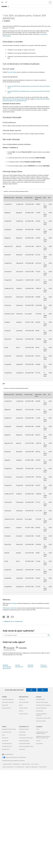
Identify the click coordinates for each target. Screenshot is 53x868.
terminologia (13, 603)
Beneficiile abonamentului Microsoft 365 (7, 667)
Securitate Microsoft (30, 666)
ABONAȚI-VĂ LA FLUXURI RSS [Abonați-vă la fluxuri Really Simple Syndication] (13, 621)
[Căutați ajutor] (6, 2)
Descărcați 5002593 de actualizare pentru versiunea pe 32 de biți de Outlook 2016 (29, 87)
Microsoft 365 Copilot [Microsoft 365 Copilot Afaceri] (7, 746)
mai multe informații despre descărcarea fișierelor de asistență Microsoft (26, 100)
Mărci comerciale (35, 764)
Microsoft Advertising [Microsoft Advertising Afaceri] (7, 744)
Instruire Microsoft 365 (19, 666)
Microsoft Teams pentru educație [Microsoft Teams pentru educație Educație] (43, 705)
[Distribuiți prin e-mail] (11, 617)
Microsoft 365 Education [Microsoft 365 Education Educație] (41, 708)
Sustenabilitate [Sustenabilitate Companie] (39, 744)
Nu (43, 690)
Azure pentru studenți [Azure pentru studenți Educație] (41, 721)
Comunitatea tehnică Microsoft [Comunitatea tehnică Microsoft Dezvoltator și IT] (26, 738)
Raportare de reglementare (32, 767)
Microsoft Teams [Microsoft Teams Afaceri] (6, 749)
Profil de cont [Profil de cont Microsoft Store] (22, 699)
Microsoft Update (12, 72)
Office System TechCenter (10, 608)
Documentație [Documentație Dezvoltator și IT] (22, 732)
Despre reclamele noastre (8, 767)
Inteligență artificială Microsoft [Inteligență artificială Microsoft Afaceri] (9, 729)
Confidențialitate (17, 764)
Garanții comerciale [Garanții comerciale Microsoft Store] (23, 714)
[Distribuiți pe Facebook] (4, 617)
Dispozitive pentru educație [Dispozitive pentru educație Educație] (42, 702)
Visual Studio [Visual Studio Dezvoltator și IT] (22, 749)
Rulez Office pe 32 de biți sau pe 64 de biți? (15, 99)
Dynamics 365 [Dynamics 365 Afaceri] (5, 738)
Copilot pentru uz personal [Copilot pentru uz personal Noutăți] (8, 702)
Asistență (4, 6)
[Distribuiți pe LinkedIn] (7, 617)
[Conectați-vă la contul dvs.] (50, 2)
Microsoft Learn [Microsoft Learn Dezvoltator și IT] (23, 735)
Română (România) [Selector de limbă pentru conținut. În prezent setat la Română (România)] (9, 754)
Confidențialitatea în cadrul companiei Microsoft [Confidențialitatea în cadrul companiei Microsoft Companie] (42, 733)
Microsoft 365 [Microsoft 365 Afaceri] (5, 741)
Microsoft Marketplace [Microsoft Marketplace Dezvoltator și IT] (24, 741)
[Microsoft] (26, 1)
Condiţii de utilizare (26, 764)
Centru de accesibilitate (44, 666)
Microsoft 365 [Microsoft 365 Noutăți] (5, 705)
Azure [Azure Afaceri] (3, 735)
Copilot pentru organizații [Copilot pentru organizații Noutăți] (8, 699)
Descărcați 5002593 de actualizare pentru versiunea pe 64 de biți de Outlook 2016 (29, 92)
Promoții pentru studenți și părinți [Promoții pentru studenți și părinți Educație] (43, 718)
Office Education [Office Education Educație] (40, 711)
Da (31, 690)
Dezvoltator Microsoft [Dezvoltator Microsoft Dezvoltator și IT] (24, 729)
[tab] (9, 648)
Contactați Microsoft (7, 764)
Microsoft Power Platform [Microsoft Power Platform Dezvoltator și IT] (25, 744)
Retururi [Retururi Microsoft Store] (21, 705)
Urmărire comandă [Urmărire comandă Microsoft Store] (23, 708)
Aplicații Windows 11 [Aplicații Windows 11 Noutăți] (7, 708)
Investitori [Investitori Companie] (38, 741)
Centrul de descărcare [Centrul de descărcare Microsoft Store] (24, 702)
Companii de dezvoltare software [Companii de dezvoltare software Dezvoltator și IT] (26, 746)
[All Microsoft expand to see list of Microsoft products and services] (2, 2)
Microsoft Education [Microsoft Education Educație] (40, 699)
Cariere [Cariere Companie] (38, 729)
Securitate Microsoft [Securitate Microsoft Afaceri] (7, 732)
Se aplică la (7, 21)
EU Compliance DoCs (20, 767)
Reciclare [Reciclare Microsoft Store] (21, 711)
